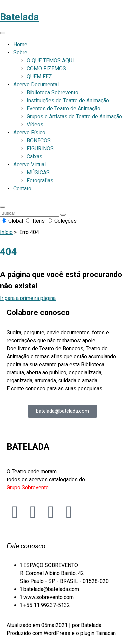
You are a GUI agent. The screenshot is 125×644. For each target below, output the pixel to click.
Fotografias (40, 180)
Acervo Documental (36, 84)
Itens (36, 221)
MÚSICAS (38, 172)
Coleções (62, 221)
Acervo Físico (29, 132)
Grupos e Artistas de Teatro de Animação (74, 116)
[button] (3, 207)
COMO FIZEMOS (46, 68)
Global (13, 221)
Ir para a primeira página (28, 298)
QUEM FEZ (39, 76)
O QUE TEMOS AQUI (50, 60)
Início (6, 232)
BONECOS (39, 140)
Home (20, 44)
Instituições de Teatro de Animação (68, 100)
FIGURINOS (40, 148)
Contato (22, 188)
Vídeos (35, 124)
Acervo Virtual (29, 164)
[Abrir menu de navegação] (3, 33)
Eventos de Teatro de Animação (63, 108)
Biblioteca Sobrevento (52, 92)
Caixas (34, 156)
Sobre (20, 52)
